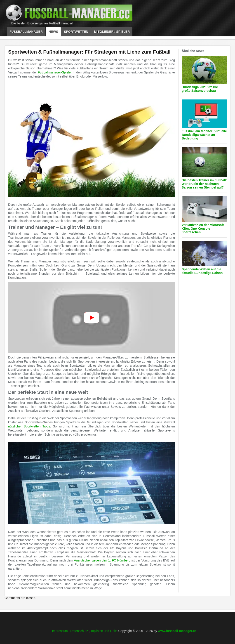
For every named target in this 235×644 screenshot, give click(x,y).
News (53, 32)
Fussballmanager (26, 32)
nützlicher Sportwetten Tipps (29, 426)
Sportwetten (76, 32)
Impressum (60, 631)
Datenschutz (80, 631)
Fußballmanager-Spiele (54, 72)
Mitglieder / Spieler (112, 32)
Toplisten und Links (105, 631)
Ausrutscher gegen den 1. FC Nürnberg (102, 560)
